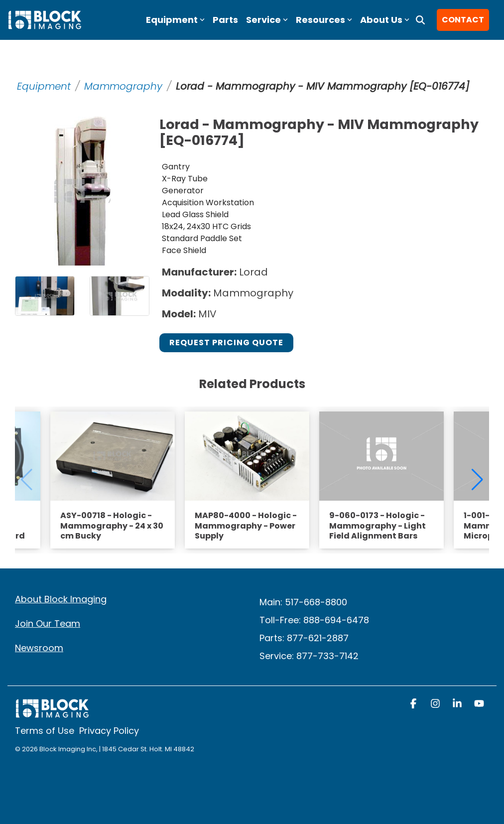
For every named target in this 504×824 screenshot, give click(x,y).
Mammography (123, 86)
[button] (414, 704)
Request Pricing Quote (226, 343)
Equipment (44, 86)
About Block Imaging (61, 599)
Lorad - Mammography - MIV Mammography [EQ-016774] (322, 86)
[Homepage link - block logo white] (52, 713)
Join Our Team (48, 623)
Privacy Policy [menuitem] (109, 731)
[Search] (420, 20)
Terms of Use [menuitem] (45, 731)
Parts (225, 20)
